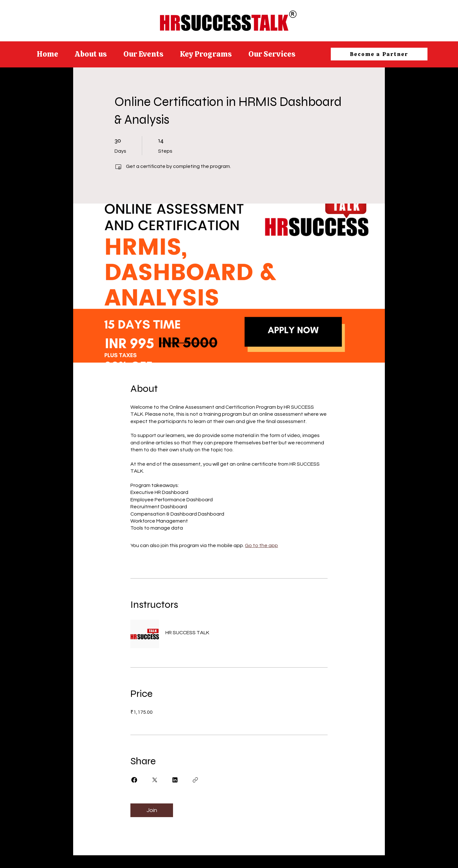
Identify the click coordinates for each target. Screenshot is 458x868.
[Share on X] (155, 780)
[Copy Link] (195, 780)
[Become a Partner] (379, 54)
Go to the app (261, 545)
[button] (206, 54)
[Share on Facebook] (134, 780)
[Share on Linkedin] (175, 780)
